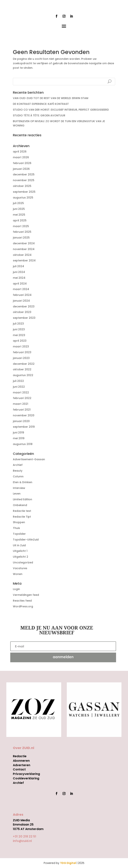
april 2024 (20, 284)
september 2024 (24, 260)
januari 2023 (21, 358)
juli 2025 (18, 203)
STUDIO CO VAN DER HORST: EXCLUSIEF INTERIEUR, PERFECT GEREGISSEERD (61, 110)
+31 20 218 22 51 (25, 836)
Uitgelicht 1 (20, 551)
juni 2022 (19, 387)
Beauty (18, 471)
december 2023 (24, 306)
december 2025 (24, 174)
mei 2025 (19, 215)
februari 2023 (22, 352)
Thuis (16, 528)
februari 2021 (22, 410)
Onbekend (20, 505)
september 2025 (24, 192)
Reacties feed (22, 601)
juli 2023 (18, 324)
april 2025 (20, 220)
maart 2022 (21, 392)
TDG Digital (68, 863)
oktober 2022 (22, 369)
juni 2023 (19, 329)
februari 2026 (22, 163)
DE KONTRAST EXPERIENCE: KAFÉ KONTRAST (41, 104)
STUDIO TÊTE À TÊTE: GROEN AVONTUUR (39, 115)
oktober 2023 (22, 312)
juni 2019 (18, 433)
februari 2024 (22, 295)
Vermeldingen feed (26, 595)
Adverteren (22, 765)
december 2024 (24, 243)
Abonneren (21, 761)
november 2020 (24, 415)
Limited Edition (22, 499)
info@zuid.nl (22, 841)
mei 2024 (19, 278)
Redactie (20, 756)
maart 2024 (21, 289)
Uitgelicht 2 (21, 557)
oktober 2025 (22, 186)
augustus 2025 (23, 198)
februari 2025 (22, 232)
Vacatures (20, 568)
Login (16, 589)
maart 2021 (21, 404)
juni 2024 (19, 272)
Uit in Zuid (19, 545)
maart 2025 (21, 226)
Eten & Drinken (23, 482)
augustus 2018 (23, 444)
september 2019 (24, 427)
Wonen (18, 574)
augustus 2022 (23, 375)
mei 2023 (19, 335)
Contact (19, 769)
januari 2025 (21, 238)
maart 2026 (21, 157)
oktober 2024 (22, 255)
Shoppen (19, 522)
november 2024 (24, 249)
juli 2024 (18, 266)
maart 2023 (21, 346)
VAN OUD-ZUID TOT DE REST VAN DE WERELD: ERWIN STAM (51, 98)
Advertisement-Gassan (29, 459)
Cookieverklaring (26, 778)
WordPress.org (23, 606)
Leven (17, 494)
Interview (19, 488)
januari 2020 (21, 421)
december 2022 (24, 364)
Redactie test (22, 511)
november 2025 (24, 180)
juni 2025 (19, 209)
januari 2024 (21, 301)
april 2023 (20, 341)
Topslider (19, 534)
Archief (18, 465)
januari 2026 (21, 169)
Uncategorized (23, 562)
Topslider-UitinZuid (26, 540)
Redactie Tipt (22, 517)
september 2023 (24, 318)
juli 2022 (18, 381)
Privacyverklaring (26, 774)
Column (18, 476)
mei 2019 (19, 438)
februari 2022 (22, 398)
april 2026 (20, 152)
